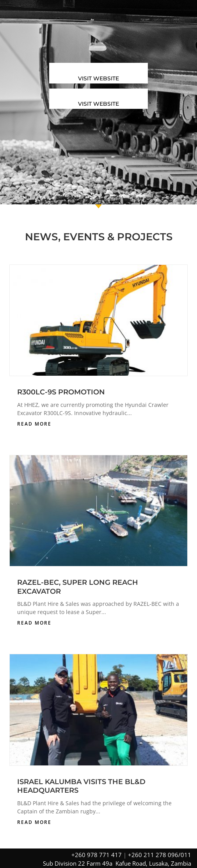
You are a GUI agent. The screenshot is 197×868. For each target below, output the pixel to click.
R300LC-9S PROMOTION (61, 392)
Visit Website (98, 78)
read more (34, 424)
